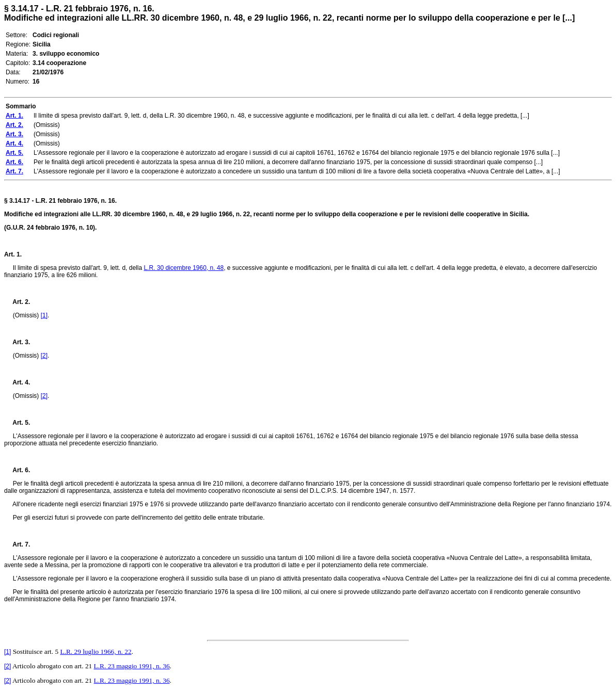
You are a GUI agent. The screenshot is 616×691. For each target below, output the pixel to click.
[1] (44, 315)
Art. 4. (17, 382)
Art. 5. (17, 423)
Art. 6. (17, 470)
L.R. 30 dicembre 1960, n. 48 (184, 268)
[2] (44, 356)
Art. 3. (17, 342)
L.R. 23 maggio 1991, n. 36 (132, 666)
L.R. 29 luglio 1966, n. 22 (96, 652)
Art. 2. (17, 302)
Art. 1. (13, 254)
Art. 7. (17, 544)
